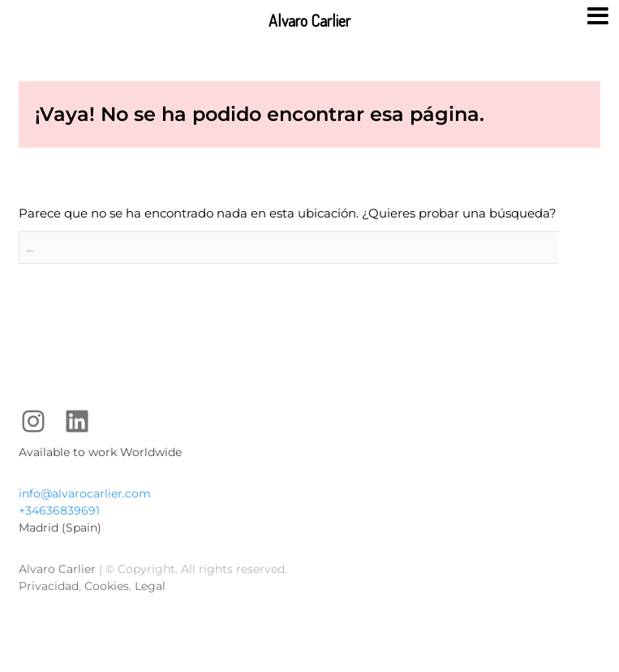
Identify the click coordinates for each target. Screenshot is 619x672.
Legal (150, 586)
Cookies (107, 586)
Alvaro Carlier (57, 569)
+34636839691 (59, 510)
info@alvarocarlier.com (85, 493)
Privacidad (49, 586)
